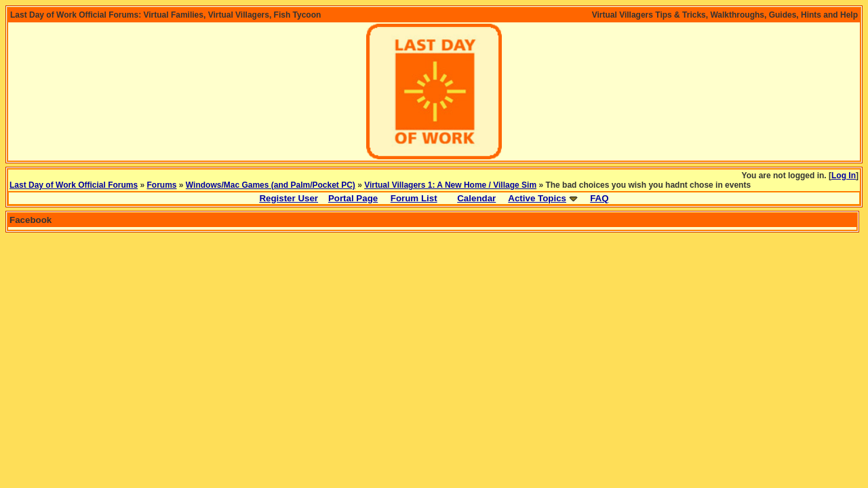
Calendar (476, 198)
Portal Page (353, 198)
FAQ (599, 198)
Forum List (414, 198)
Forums (162, 185)
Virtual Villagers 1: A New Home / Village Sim (450, 185)
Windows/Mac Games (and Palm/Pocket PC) (271, 185)
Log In (844, 176)
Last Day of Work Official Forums (74, 185)
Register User (289, 198)
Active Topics (537, 198)
